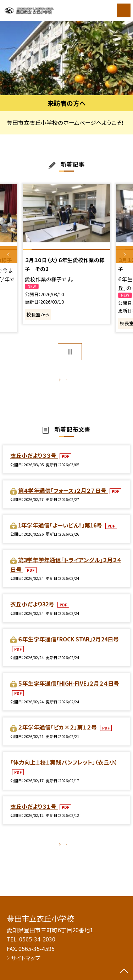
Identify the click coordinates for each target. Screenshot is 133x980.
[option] (66, 58)
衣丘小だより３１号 (34, 814)
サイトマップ (26, 958)
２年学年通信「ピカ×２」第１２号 (58, 735)
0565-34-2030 (37, 939)
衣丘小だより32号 (33, 611)
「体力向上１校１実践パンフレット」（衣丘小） (64, 769)
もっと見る (63, 382)
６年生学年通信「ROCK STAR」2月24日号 (68, 646)
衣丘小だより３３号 (34, 463)
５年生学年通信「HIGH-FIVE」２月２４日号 (69, 691)
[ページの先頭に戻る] (124, 972)
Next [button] (124, 255)
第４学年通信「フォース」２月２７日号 (63, 498)
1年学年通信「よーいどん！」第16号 (61, 532)
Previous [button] (9, 255)
